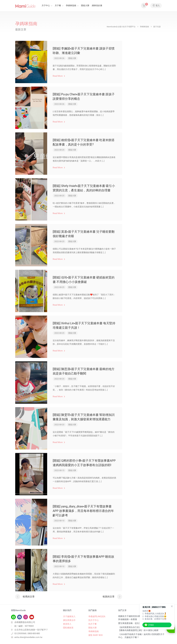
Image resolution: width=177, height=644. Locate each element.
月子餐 (58, 6)
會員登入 (67, 624)
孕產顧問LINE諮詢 (97, 616)
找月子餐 (93, 624)
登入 (156, 6)
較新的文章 (109, 597)
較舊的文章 (29, 597)
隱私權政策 (68, 628)
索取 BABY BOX (95, 635)
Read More (59, 76)
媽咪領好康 (97, 6)
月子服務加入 (69, 616)
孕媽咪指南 (71, 6)
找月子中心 (94, 620)
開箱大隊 (85, 6)
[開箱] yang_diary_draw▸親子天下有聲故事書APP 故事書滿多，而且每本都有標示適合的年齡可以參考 (83, 511)
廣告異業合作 (69, 620)
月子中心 (46, 6)
